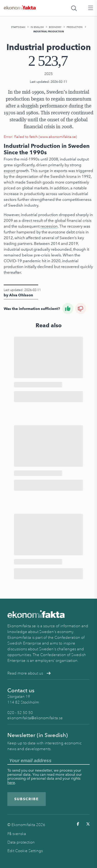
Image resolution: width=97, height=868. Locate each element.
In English (37, 27)
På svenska (17, 834)
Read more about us (29, 673)
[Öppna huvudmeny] (91, 8)
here (11, 783)
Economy (55, 27)
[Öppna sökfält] (74, 8)
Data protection (21, 842)
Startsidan (18, 27)
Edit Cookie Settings (25, 851)
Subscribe (27, 799)
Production (75, 27)
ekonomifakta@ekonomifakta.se (35, 718)
